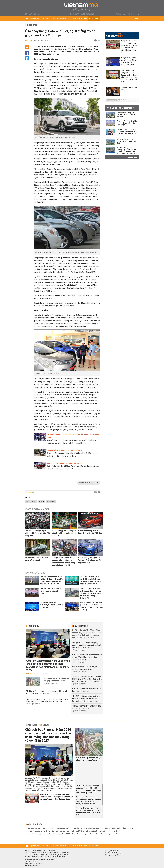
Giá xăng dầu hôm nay (63, 828)
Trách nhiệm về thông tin (33, 865)
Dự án (56, 19)
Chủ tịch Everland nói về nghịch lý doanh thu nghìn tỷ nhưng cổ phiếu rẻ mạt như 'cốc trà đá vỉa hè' (52, 580)
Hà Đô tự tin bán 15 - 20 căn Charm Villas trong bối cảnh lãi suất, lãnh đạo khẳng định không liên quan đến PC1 (89, 800)
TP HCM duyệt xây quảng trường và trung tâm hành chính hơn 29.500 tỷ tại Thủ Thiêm (86, 698)
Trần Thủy (29, 41)
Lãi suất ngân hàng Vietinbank (83, 834)
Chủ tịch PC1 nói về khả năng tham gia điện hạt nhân (51, 591)
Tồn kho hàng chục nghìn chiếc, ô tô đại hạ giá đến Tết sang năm (37, 533)
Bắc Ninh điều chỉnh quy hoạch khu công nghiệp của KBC (127, 141)
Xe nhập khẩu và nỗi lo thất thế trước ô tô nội (36, 559)
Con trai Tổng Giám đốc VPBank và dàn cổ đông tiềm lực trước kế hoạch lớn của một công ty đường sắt (90, 593)
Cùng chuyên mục (36, 573)
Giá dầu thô (78, 828)
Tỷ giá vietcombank (35, 831)
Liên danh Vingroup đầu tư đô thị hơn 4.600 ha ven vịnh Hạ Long (127, 115)
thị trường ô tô (31, 501)
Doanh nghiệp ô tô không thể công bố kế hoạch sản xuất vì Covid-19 (64, 533)
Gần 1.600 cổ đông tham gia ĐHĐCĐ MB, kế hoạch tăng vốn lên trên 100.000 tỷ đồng (91, 606)
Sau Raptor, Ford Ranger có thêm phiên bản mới (65, 463)
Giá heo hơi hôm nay (92, 828)
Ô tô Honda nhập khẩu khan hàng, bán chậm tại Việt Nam (90, 532)
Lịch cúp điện (49, 831)
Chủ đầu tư (65, 19)
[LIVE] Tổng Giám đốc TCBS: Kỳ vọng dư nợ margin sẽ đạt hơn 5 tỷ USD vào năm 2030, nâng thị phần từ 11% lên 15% (129, 47)
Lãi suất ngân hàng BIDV (61, 834)
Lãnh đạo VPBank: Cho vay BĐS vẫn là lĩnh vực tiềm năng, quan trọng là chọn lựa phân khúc (91, 580)
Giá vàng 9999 (48, 828)
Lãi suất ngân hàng (63, 831)
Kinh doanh (94, 19)
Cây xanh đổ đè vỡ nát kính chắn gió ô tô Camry (64, 450)
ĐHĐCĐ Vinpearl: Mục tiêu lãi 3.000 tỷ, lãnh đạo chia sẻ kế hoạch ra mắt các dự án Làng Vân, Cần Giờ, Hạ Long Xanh (56, 797)
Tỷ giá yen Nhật (128, 828)
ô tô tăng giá (51, 501)
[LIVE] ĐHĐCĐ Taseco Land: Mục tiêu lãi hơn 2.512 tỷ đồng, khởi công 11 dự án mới (129, 61)
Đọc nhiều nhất (81, 626)
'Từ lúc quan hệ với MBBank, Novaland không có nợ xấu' (51, 605)
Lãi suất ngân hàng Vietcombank (108, 834)
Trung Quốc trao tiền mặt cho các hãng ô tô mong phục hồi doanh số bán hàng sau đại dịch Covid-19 (63, 561)
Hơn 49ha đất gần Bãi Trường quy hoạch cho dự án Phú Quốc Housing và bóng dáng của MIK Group (126, 151)
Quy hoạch (35, 19)
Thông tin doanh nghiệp (120, 108)
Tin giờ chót (34, 626)
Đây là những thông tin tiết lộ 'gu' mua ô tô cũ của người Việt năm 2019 (90, 560)
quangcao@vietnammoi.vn (117, 855)
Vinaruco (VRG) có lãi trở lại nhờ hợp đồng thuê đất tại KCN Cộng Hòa (127, 123)
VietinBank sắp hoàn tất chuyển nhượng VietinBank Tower (57, 680)
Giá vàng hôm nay (34, 828)
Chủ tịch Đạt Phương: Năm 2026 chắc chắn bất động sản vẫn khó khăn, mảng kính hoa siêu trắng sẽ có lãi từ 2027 (48, 665)
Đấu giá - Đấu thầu (79, 19)
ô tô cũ (41, 501)
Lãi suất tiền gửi (92, 831)
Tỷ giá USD (116, 828)
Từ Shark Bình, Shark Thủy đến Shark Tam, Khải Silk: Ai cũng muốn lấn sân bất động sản (127, 132)
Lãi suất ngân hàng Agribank (110, 831)
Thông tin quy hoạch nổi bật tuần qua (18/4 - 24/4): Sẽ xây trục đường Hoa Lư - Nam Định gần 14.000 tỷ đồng (87, 679)
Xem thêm (133, 157)
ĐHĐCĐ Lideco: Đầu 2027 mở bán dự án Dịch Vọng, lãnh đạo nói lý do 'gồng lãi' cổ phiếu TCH (87, 657)
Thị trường (46, 19)
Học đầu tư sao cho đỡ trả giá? (129, 88)
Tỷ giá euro (106, 828)
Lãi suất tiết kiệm (78, 831)
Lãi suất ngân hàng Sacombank (39, 834)
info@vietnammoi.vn (36, 863)
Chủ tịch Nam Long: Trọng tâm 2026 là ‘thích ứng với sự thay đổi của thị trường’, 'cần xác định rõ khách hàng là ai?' (129, 76)
